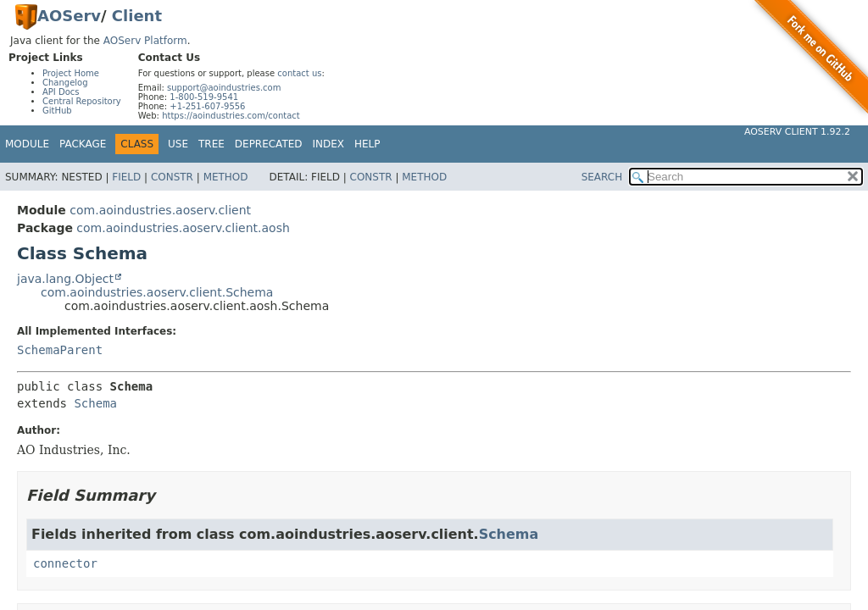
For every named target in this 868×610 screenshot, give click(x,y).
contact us (299, 73)
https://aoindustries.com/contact (231, 116)
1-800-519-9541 (204, 97)
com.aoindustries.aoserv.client (160, 210)
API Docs (61, 92)
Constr (172, 177)
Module (27, 144)
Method (226, 177)
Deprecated (269, 144)
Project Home (71, 73)
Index (329, 144)
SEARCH (602, 177)
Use (178, 144)
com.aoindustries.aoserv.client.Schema (157, 292)
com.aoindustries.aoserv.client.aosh (183, 228)
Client (137, 16)
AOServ (69, 16)
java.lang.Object (65, 279)
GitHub (57, 111)
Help (367, 144)
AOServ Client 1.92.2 (797, 132)
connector (65, 563)
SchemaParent (60, 350)
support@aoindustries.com (224, 88)
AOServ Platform (145, 41)
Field (126, 177)
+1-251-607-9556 (207, 106)
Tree (211, 144)
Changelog (65, 83)
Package (83, 144)
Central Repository (82, 101)
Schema (95, 403)
